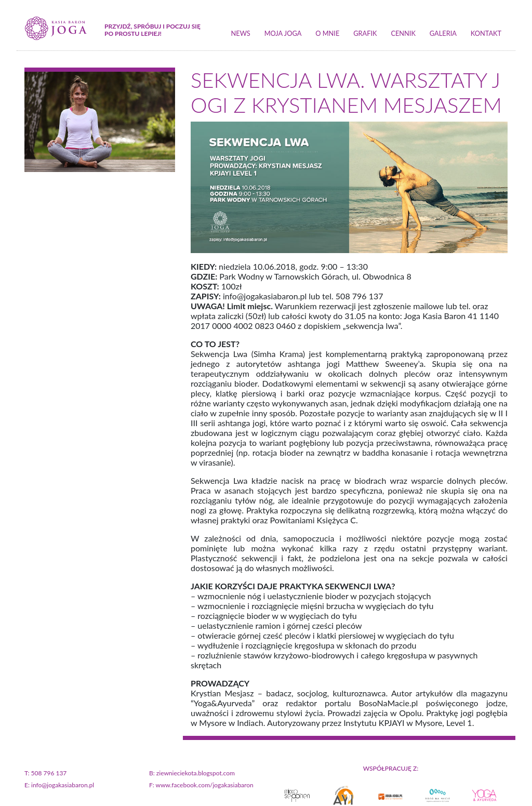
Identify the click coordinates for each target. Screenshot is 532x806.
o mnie (327, 33)
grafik (365, 33)
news (241, 33)
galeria (443, 33)
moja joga (283, 33)
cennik (403, 33)
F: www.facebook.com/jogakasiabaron (201, 785)
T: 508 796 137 (45, 773)
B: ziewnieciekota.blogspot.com (192, 773)
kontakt (486, 33)
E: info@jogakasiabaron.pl (59, 785)
